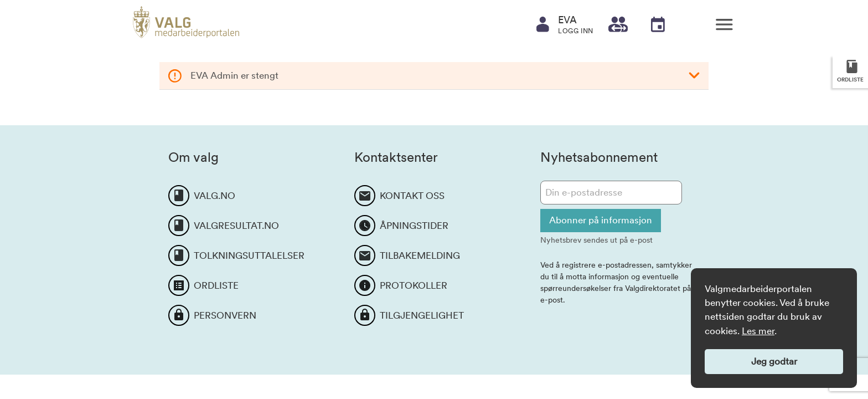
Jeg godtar (774, 361)
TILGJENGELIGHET (422, 315)
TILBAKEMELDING (420, 255)
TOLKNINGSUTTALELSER (249, 255)
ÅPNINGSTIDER (414, 226)
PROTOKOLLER (414, 285)
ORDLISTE (216, 285)
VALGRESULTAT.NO (236, 226)
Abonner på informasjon (601, 220)
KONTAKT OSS (412, 196)
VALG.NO (215, 196)
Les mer (758, 331)
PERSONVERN (225, 315)
